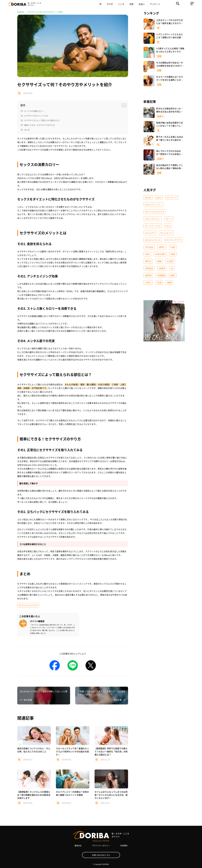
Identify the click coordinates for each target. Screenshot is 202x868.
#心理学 (170, 261)
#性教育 (162, 268)
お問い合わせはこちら (101, 855)
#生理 (159, 282)
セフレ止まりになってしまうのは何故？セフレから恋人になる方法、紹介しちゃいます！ (111, 795)
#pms (159, 197)
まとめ (27, 130)
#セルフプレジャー (153, 219)
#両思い (162, 247)
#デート (169, 219)
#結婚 (169, 282)
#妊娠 (173, 254)
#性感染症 (149, 268)
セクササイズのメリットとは (36, 116)
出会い (142, 4)
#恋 (172, 268)
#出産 (173, 247)
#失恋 (147, 254)
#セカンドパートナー (154, 205)
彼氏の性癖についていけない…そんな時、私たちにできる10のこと (34, 750)
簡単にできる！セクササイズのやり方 (40, 125)
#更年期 (148, 275)
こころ (121, 4)
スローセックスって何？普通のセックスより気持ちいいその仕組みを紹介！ (72, 751)
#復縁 (159, 261)
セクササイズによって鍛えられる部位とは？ (42, 120)
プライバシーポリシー (101, 845)
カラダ (110, 4)
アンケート (155, 4)
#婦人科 (148, 261)
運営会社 (78, 845)
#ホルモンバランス (153, 240)
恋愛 (131, 4)
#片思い (148, 282)
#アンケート (172, 197)
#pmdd (148, 197)
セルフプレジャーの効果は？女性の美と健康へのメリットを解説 (72, 793)
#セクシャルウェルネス (28, 605)
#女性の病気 (160, 254)
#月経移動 (161, 275)
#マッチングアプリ (174, 240)
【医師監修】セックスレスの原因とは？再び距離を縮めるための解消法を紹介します (34, 795)
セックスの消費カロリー (34, 111)
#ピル (168, 226)
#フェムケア (150, 233)
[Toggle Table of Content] (123, 105)
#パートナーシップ (153, 226)
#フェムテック (166, 233)
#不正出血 (149, 247)
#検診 (173, 275)
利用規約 (124, 845)
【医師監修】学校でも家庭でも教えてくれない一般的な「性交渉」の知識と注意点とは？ (111, 751)
